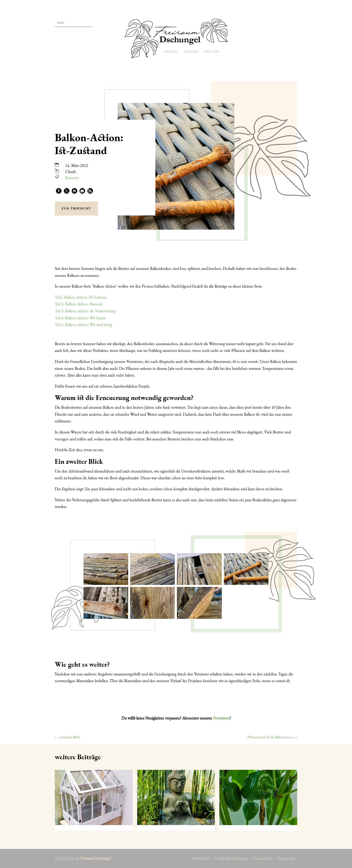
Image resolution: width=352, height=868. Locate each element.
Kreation (72, 178)
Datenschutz (263, 859)
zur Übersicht (76, 208)
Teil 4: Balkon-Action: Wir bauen (80, 318)
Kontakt (191, 51)
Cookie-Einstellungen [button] (231, 859)
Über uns (212, 51)
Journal (171, 51)
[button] (59, 191)
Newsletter (221, 718)
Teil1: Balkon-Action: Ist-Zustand (81, 297)
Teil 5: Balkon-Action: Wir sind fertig (83, 325)
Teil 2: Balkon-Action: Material (79, 304)
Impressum (286, 859)
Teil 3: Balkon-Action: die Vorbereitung (85, 311)
